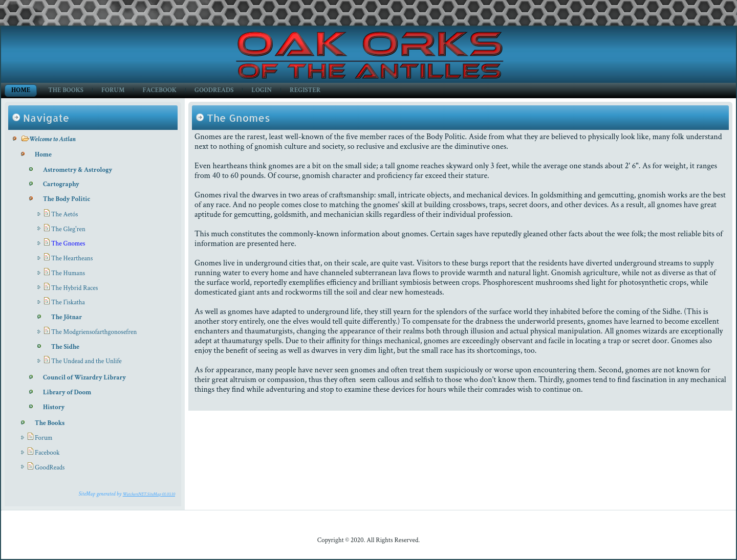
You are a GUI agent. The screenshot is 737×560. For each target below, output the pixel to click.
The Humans (68, 273)
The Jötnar (67, 317)
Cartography (61, 184)
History (54, 407)
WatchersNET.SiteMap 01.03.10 (149, 494)
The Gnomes (68, 244)
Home (21, 90)
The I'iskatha (68, 303)
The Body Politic (67, 199)
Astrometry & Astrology (78, 170)
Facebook (159, 90)
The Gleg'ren (68, 229)
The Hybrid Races (74, 288)
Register (305, 90)
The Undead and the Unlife (86, 361)
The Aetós (64, 215)
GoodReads (214, 90)
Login (262, 90)
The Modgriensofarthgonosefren (94, 332)
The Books (66, 90)
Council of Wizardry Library (84, 378)
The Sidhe (65, 347)
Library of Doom (67, 393)
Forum (113, 90)
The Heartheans (72, 259)
